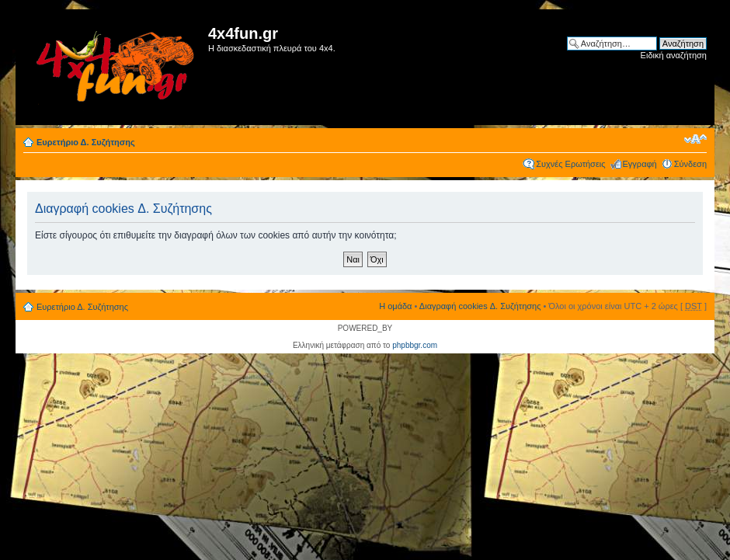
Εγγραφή (640, 164)
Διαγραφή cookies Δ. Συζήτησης (480, 306)
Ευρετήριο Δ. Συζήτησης (86, 142)
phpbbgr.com (415, 345)
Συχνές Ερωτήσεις (570, 164)
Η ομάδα (395, 306)
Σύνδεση (690, 164)
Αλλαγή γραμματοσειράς (695, 139)
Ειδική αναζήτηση (674, 55)
